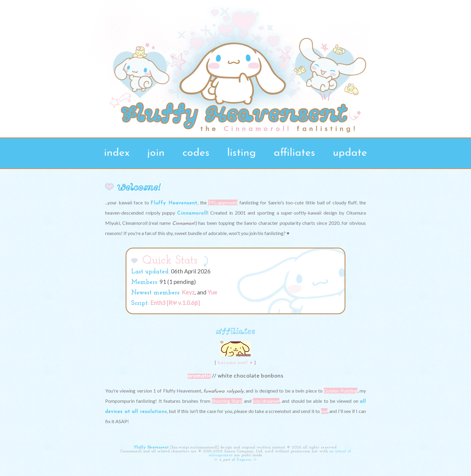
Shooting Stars (227, 401)
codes (196, 153)
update (350, 153)
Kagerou (244, 460)
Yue (212, 292)
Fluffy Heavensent (152, 447)
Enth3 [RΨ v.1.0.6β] (175, 303)
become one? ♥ (235, 363)
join (156, 153)
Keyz (188, 292)
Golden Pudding (340, 391)
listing (242, 153)
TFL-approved (223, 202)
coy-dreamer (266, 401)
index (117, 153)
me (324, 411)
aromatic (199, 376)
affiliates (294, 153)
